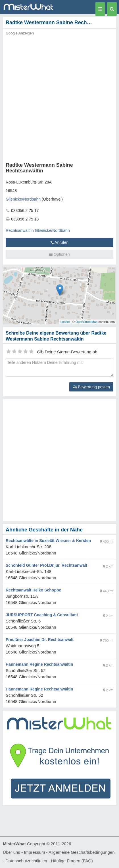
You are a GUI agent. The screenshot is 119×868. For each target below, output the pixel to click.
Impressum (34, 852)
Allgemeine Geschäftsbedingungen (82, 852)
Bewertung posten (91, 387)
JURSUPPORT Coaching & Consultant (42, 615)
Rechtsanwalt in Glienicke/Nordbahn (38, 230)
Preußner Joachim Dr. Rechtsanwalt (40, 640)
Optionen (59, 254)
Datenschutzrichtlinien (26, 861)
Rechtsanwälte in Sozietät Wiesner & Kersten (48, 541)
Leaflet (65, 322)
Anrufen (59, 242)
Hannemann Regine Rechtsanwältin (39, 664)
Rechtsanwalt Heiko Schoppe (33, 590)
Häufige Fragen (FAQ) (72, 861)
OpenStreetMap (87, 322)
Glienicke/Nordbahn (23, 199)
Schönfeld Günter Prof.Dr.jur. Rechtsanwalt (46, 565)
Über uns (12, 852)
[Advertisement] (59, 97)
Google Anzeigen (20, 33)
